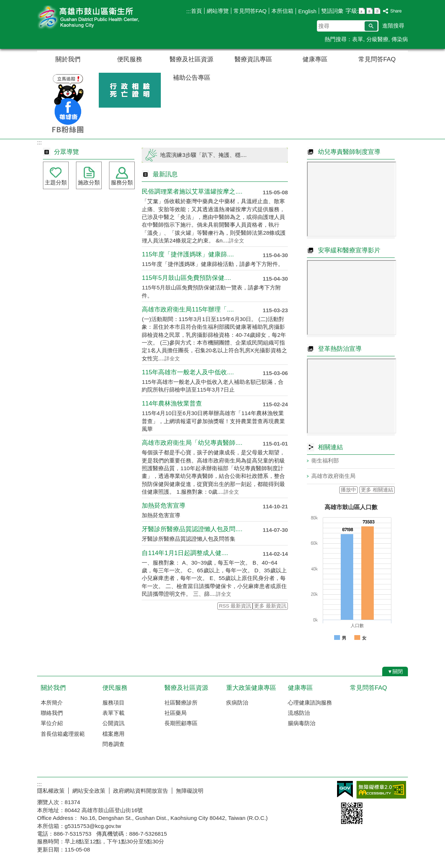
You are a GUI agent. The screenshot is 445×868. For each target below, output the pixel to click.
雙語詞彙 (332, 11)
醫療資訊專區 (253, 59)
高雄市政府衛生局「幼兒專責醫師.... (192, 443)
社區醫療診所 (181, 703)
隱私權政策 (51, 791)
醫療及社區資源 (191, 59)
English (307, 11)
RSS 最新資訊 (235, 606)
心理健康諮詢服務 (310, 703)
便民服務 (130, 59)
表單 (358, 39)
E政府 (345, 789)
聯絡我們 (52, 713)
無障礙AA (381, 790)
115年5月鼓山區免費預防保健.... (186, 278)
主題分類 (56, 182)
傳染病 (400, 39)
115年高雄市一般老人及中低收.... (188, 372)
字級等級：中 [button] (370, 11)
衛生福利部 (325, 460)
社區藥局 (176, 713)
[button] (371, 26)
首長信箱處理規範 (63, 734)
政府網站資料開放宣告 (141, 791)
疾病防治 (237, 703)
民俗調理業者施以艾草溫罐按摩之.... (192, 192)
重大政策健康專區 (251, 688)
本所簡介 (52, 703)
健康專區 (315, 59)
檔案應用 (113, 734)
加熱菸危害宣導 (164, 506)
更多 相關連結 (377, 490)
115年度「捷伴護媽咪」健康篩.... (188, 254)
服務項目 (113, 703)
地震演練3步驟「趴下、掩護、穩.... (203, 155)
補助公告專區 (192, 78)
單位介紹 (52, 723)
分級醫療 (377, 39)
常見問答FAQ (250, 11)
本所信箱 (282, 11)
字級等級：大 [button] (377, 11)
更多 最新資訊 (270, 606)
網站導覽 (218, 11)
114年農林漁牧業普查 (172, 404)
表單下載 (113, 713)
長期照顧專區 (181, 723)
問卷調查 (113, 744)
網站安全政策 (89, 791)
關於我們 (68, 59)
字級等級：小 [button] (362, 11)
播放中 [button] (348, 490)
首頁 (196, 11)
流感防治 (299, 713)
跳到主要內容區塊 (4, 4)
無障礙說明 (190, 791)
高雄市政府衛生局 (333, 476)
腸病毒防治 (302, 723)
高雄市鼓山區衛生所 (99, 18)
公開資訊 (113, 723)
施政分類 (89, 182)
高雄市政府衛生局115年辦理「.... (188, 309)
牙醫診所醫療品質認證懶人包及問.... (192, 529)
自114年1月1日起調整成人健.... (185, 553)
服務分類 (122, 182)
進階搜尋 (393, 26)
